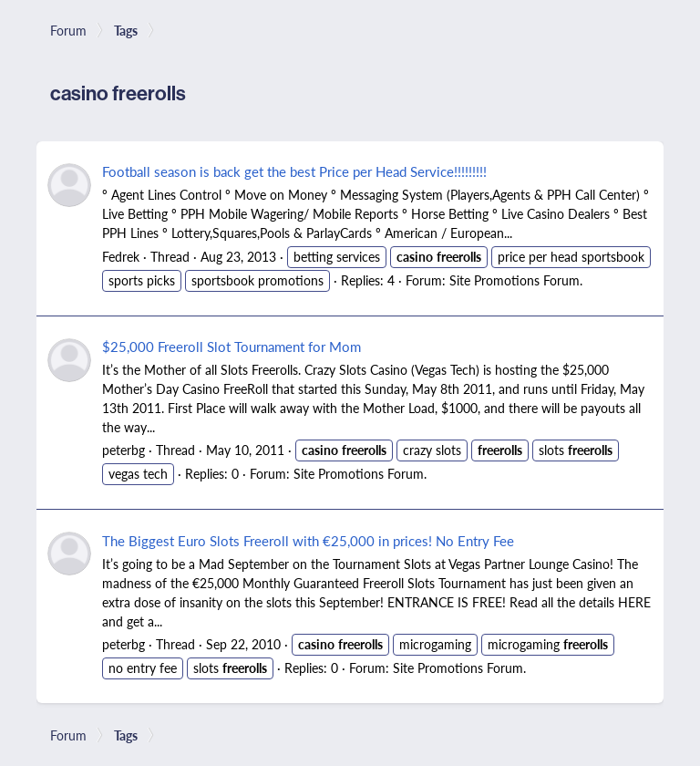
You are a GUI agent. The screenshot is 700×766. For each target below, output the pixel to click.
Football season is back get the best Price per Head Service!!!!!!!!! (294, 171)
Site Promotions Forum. (516, 280)
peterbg (124, 450)
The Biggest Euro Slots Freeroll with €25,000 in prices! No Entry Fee (308, 540)
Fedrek (121, 256)
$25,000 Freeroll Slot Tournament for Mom (232, 346)
